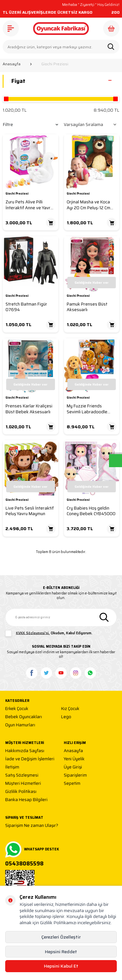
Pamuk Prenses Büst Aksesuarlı (87, 307)
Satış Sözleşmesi (22, 775)
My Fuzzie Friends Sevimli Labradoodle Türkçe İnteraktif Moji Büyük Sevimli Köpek (88, 409)
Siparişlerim (75, 775)
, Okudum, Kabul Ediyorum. (49, 633)
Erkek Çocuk (17, 709)
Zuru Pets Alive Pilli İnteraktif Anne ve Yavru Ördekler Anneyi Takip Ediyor (29, 205)
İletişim (12, 767)
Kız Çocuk (70, 709)
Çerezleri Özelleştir (61, 937)
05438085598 (24, 864)
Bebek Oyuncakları (24, 717)
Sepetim (72, 784)
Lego (66, 717)
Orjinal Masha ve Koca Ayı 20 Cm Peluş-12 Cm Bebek (88, 205)
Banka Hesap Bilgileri (26, 800)
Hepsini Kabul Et (61, 966)
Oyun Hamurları (20, 725)
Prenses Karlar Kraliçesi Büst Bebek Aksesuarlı (29, 409)
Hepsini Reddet (61, 952)
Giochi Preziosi (17, 194)
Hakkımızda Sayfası (25, 751)
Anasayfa (12, 64)
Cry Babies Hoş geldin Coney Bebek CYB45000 (91, 511)
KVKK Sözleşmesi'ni (32, 633)
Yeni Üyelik (74, 759)
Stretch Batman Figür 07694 (26, 307)
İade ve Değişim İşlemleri (30, 759)
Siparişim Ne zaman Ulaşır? (32, 826)
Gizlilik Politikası (21, 792)
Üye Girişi (73, 767)
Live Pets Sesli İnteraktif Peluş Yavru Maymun (30, 511)
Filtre (31, 125)
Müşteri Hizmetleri (23, 784)
